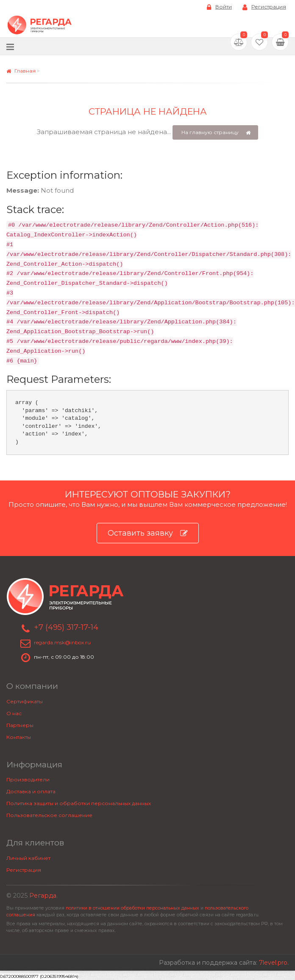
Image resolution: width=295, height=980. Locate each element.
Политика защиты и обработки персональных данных (79, 803)
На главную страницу (216, 133)
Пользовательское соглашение (49, 815)
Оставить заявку (148, 533)
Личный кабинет (28, 858)
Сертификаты (25, 701)
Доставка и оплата (31, 791)
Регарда (43, 896)
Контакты (19, 737)
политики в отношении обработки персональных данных (132, 908)
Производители (28, 779)
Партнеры (20, 725)
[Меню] (10, 46)
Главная (21, 71)
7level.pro (273, 963)
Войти (219, 7)
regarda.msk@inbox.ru (62, 642)
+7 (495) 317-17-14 (66, 627)
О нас (14, 713)
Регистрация (264, 7)
